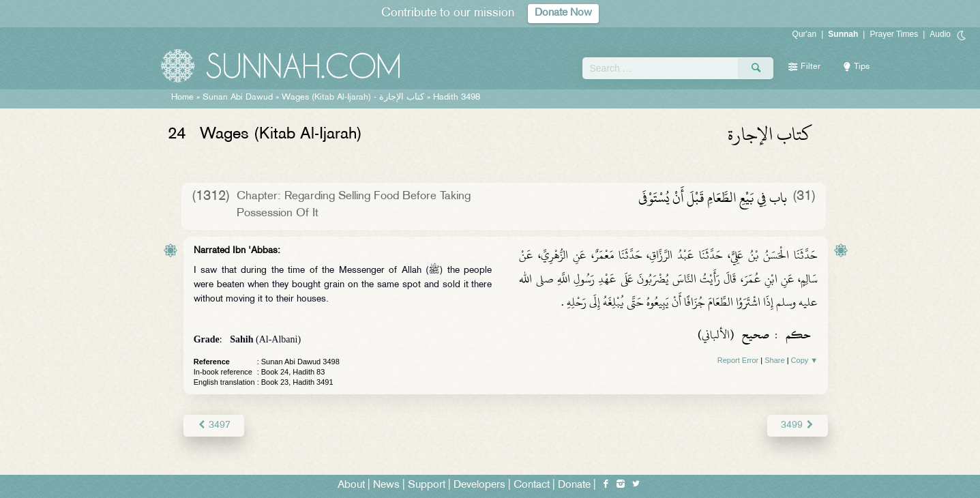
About (351, 485)
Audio (940, 34)
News (386, 485)
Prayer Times (894, 34)
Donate (574, 485)
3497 (214, 425)
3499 (798, 425)
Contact (532, 485)
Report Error (738, 360)
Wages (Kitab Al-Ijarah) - (354, 98)
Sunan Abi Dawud (238, 98)
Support (427, 485)
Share (774, 360)
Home (182, 98)
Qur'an (805, 34)
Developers (479, 485)
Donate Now (563, 13)
